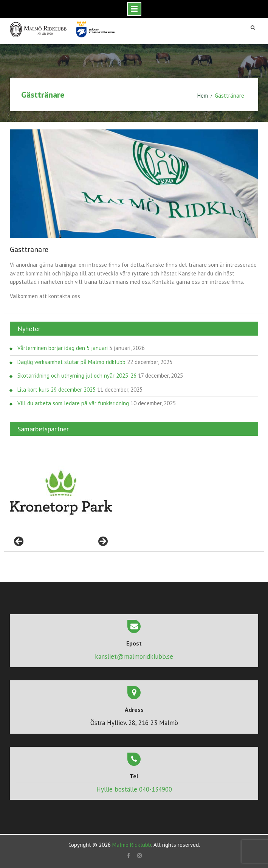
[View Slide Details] (61, 493)
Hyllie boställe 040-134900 (134, 789)
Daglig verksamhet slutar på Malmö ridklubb (71, 362)
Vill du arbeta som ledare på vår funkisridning (73, 403)
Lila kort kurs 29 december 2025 (57, 390)
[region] (61, 493)
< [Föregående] (19, 542)
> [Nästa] (102, 542)
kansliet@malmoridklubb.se (134, 656)
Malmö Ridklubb (132, 845)
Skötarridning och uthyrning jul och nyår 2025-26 (77, 376)
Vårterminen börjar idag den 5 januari (63, 348)
